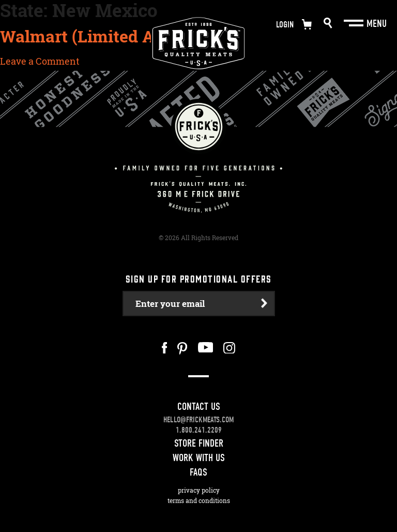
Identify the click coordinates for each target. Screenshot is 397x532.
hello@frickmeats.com (198, 420)
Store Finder (199, 443)
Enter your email (170, 304)
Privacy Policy (199, 490)
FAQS (198, 472)
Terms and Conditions (199, 501)
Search (328, 23)
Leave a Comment (40, 61)
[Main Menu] (355, 23)
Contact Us (199, 407)
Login (285, 25)
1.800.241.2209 (199, 430)
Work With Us (199, 458)
